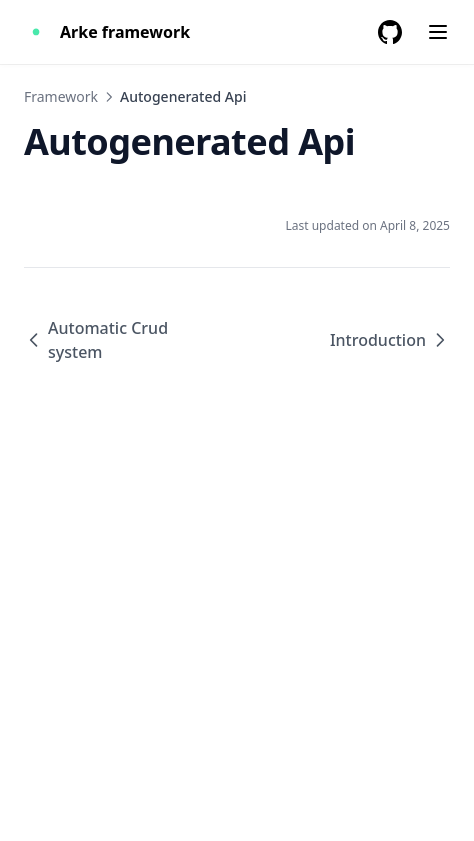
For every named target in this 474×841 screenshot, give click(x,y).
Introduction (390, 340)
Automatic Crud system (96, 340)
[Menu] (438, 32)
